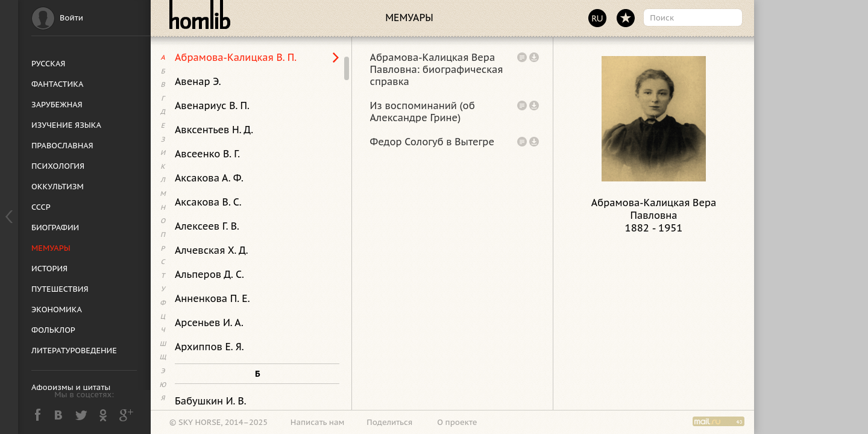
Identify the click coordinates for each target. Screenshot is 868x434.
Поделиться (389, 422)
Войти (71, 18)
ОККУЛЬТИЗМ (58, 187)
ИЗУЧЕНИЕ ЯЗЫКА (66, 125)
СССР (41, 207)
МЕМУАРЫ (51, 248)
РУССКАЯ (48, 64)
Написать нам (317, 422)
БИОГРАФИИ (55, 228)
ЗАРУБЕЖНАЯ (57, 105)
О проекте (457, 422)
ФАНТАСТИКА (57, 84)
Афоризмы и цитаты (71, 387)
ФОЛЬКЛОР (53, 330)
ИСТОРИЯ (49, 269)
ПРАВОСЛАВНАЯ (62, 146)
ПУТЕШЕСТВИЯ (60, 289)
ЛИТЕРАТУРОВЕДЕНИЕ (74, 351)
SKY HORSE (200, 422)
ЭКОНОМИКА (57, 310)
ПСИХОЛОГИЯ (58, 166)
